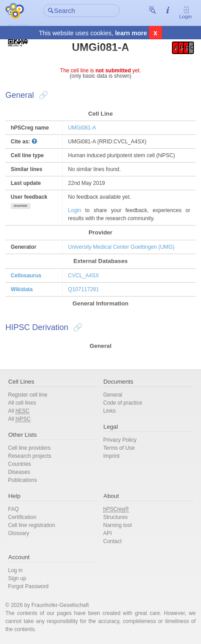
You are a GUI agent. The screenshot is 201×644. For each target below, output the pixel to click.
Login (185, 14)
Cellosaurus (26, 276)
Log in (15, 570)
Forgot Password (28, 586)
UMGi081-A (82, 128)
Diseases (19, 472)
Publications (23, 480)
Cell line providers (29, 448)
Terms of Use (119, 448)
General (113, 395)
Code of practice (123, 403)
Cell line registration (31, 525)
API (107, 533)
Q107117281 (83, 289)
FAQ (13, 509)
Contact (112, 541)
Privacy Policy (120, 440)
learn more (131, 34)
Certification (22, 517)
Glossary (19, 533)
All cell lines (22, 403)
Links (109, 411)
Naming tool (117, 525)
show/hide (21, 206)
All (19, 411)
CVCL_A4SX (83, 276)
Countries (19, 464)
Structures (115, 517)
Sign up (17, 578)
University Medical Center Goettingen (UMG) (121, 247)
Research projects (30, 456)
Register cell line (28, 395)
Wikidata (22, 289)
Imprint (111, 456)
